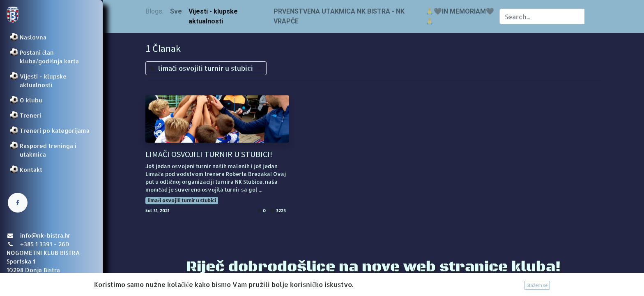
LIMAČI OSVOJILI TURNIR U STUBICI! (209, 154)
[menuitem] (51, 37)
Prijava (19, 282)
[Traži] (593, 16)
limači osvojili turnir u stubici (182, 200)
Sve (176, 11)
